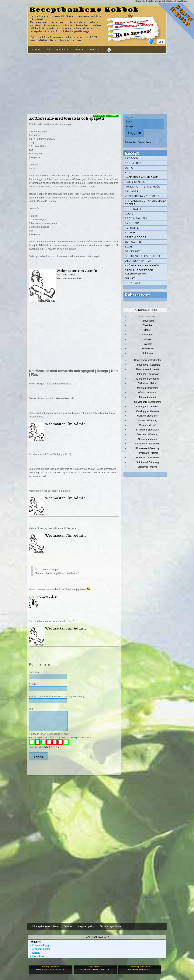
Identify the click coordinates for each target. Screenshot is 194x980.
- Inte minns (36, 956)
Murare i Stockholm (147, 416)
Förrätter (133, 228)
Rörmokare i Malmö (147, 453)
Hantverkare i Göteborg (148, 365)
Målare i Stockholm (147, 388)
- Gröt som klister (39, 949)
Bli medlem (131, 142)
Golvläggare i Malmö (148, 411)
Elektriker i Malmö (148, 383)
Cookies (68, 926)
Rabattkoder (137, 295)
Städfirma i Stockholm (147, 458)
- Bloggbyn (35, 942)
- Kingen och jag (38, 945)
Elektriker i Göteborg (147, 379)
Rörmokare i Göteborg (147, 448)
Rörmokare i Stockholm (148, 444)
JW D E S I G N (52, 747)
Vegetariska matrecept (142, 196)
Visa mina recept (66, 275)
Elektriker (147, 325)
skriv (48, 50)
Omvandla (79, 50)
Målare (147, 330)
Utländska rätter (138, 261)
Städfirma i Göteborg (147, 462)
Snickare (147, 344)
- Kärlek (34, 953)
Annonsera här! (146, 310)
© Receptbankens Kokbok (45, 926)
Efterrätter (134, 209)
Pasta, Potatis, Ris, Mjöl (142, 187)
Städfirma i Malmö (147, 467)
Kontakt (36, 50)
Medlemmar (62, 50)
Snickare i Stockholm (148, 430)
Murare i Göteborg (147, 420)
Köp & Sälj (132, 283)
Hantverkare (148, 321)
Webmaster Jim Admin (77, 271)
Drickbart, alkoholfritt (143, 256)
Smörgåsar (133, 223)
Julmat (130, 278)
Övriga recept (135, 242)
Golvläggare (147, 335)
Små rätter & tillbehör (142, 266)
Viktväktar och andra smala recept (146, 203)
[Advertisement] (97, 83)
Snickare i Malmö (147, 439)
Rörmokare (147, 349)
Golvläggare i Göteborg (147, 406)
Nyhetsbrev (95, 50)
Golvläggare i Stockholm (147, 402)
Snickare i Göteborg (147, 434)
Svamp (129, 247)
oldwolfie (48, 596)
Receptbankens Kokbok (84, 10)
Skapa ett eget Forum (111, 926)
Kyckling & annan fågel (142, 177)
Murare (147, 339)
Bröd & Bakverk (136, 218)
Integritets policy (86, 926)
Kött (128, 173)
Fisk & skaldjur (136, 182)
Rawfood (132, 158)
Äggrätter (133, 163)
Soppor (130, 233)
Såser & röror (136, 237)
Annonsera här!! (97, 937)
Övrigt (130, 168)
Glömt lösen (144, 142)
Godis (129, 214)
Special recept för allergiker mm (139, 272)
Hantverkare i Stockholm (147, 360)
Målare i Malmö (148, 397)
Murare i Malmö (147, 425)
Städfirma (147, 353)
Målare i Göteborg (147, 392)
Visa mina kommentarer (69, 278)
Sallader (132, 191)
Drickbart (132, 251)
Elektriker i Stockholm (148, 374)
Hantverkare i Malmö (147, 369)
